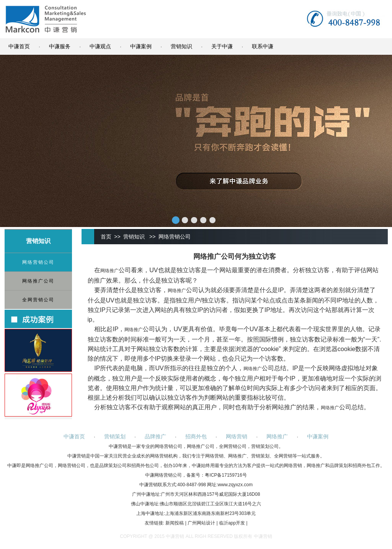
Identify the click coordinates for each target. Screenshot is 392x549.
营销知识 (181, 46)
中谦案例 (141, 46)
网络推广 (109, 271)
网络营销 (237, 436)
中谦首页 (19, 46)
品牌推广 (155, 436)
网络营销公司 (38, 262)
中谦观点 (100, 46)
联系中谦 (263, 46)
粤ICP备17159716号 (226, 475)
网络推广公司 (38, 281)
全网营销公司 (38, 300)
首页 (106, 237)
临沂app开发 (232, 523)
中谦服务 (60, 46)
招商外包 (196, 436)
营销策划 (115, 436)
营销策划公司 (265, 446)
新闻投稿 (175, 523)
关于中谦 (222, 46)
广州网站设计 (201, 523)
